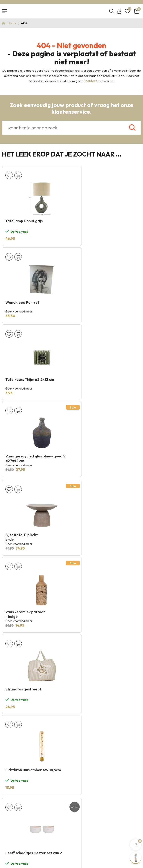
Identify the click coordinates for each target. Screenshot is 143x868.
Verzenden (127, 669)
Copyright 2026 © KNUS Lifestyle (71, 840)
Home (12, 25)
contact (91, 83)
